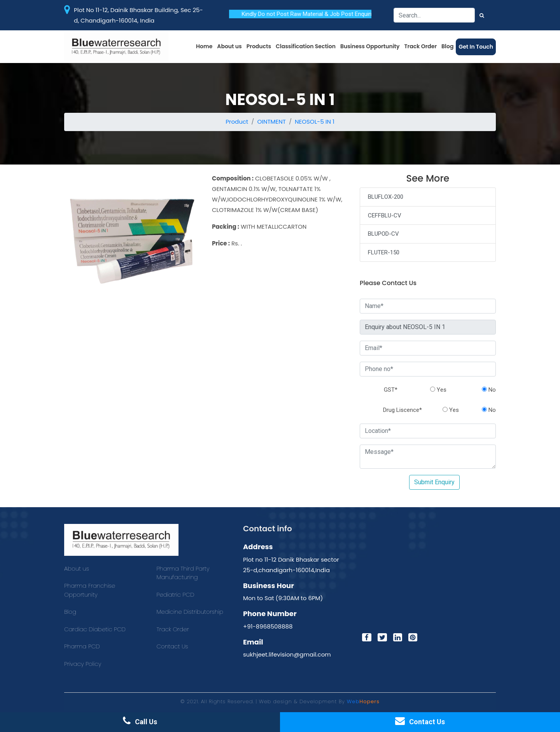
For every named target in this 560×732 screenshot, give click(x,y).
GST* (391, 390)
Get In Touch (476, 47)
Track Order (421, 46)
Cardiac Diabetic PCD (95, 629)
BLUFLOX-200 (386, 197)
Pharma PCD (82, 646)
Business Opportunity (370, 46)
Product (237, 122)
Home (204, 46)
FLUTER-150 (384, 252)
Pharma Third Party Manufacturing (183, 573)
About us (229, 46)
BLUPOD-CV (383, 234)
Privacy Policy (83, 664)
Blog (447, 46)
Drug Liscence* (402, 410)
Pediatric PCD (176, 595)
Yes (438, 390)
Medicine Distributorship (190, 612)
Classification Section (306, 46)
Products (259, 46)
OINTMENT (271, 122)
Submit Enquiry (434, 482)
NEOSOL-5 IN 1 (315, 122)
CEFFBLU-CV (385, 215)
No (489, 390)
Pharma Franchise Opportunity (90, 590)
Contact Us (172, 646)
